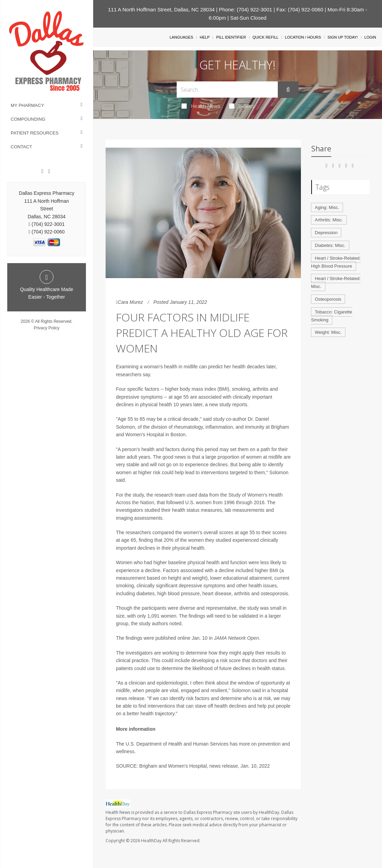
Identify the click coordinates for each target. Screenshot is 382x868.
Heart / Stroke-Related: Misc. (336, 282)
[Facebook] (42, 171)
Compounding (28, 119)
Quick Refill (266, 37)
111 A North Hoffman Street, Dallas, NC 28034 (161, 9)
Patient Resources (35, 133)
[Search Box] (227, 89)
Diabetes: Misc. (330, 245)
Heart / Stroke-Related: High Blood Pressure (336, 262)
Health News (201, 106)
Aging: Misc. (327, 207)
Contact (21, 147)
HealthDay (151, 841)
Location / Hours (303, 37)
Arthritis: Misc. (329, 220)
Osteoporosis (328, 299)
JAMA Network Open (236, 638)
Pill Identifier (231, 37)
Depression (326, 233)
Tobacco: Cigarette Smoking (331, 316)
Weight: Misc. (328, 332)
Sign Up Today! (343, 37)
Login (370, 37)
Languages (181, 37)
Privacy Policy (47, 328)
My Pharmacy (27, 105)
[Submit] (288, 90)
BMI (275, 570)
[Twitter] (49, 171)
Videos (242, 106)
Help (205, 37)
